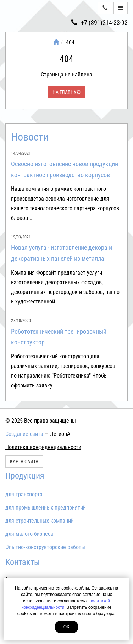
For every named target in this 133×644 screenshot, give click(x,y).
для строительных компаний (40, 521)
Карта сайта (24, 461)
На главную (66, 92)
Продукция (25, 476)
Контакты (23, 562)
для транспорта (24, 494)
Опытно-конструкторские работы (45, 547)
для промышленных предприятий (46, 508)
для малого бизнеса (29, 534)
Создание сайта (24, 434)
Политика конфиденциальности (43, 447)
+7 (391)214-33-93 (99, 23)
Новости (30, 137)
